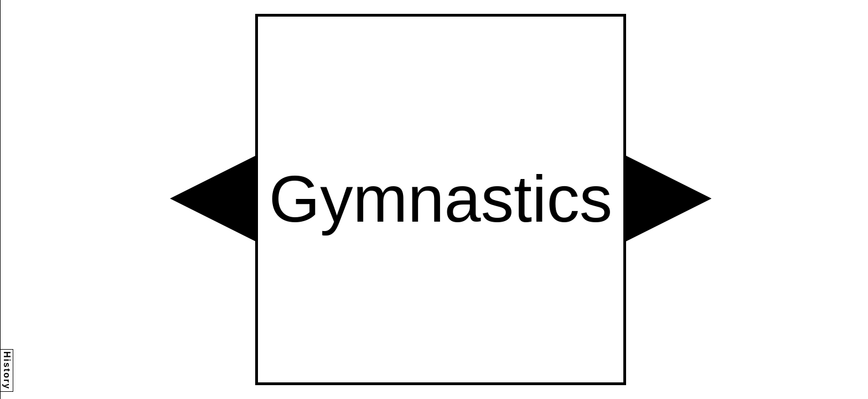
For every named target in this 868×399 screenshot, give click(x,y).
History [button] (7, 370)
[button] (213, 198)
